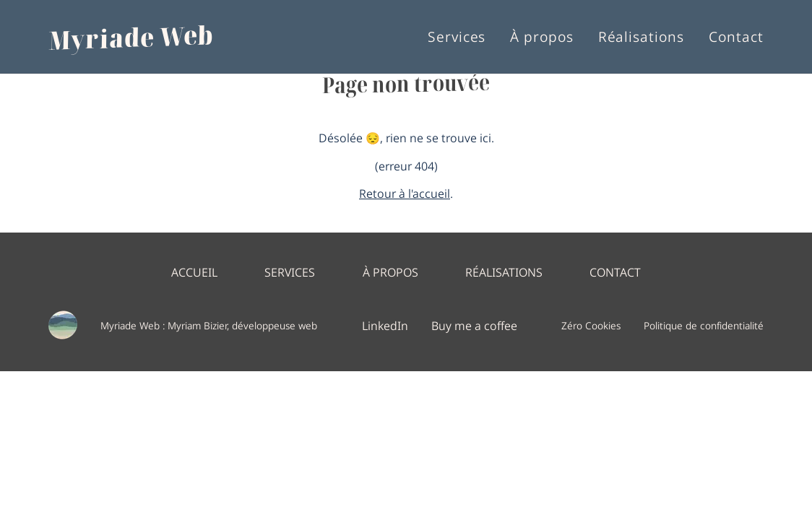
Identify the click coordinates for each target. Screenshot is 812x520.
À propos (542, 37)
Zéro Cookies (591, 325)
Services (457, 37)
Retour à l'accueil (405, 192)
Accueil (194, 272)
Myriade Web (131, 36)
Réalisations (642, 37)
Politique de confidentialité (704, 325)
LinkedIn (385, 325)
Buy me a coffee (474, 325)
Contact (736, 37)
